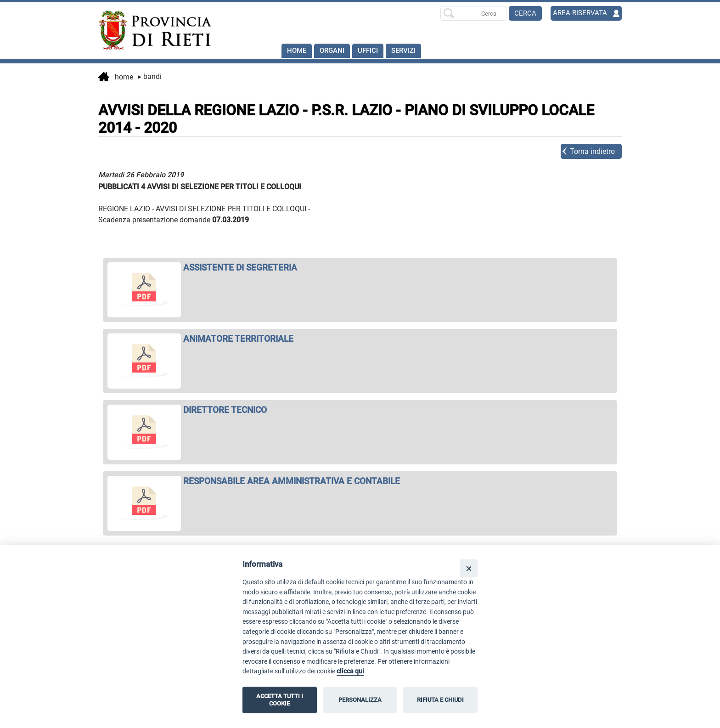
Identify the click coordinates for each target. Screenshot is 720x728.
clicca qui (350, 671)
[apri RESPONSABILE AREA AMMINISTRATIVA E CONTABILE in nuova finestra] (360, 481)
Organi (335, 51)
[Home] (151, 30)
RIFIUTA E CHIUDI (440, 700)
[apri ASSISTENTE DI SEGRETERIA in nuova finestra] (360, 268)
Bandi (150, 76)
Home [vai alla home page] (116, 78)
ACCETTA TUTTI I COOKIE (280, 700)
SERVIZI (410, 51)
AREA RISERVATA (581, 13)
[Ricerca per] (473, 13)
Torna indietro (592, 151)
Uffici (372, 51)
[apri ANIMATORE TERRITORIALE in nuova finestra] (360, 339)
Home (297, 51)
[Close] (469, 568)
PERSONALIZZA (360, 700)
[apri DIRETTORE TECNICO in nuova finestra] (360, 410)
